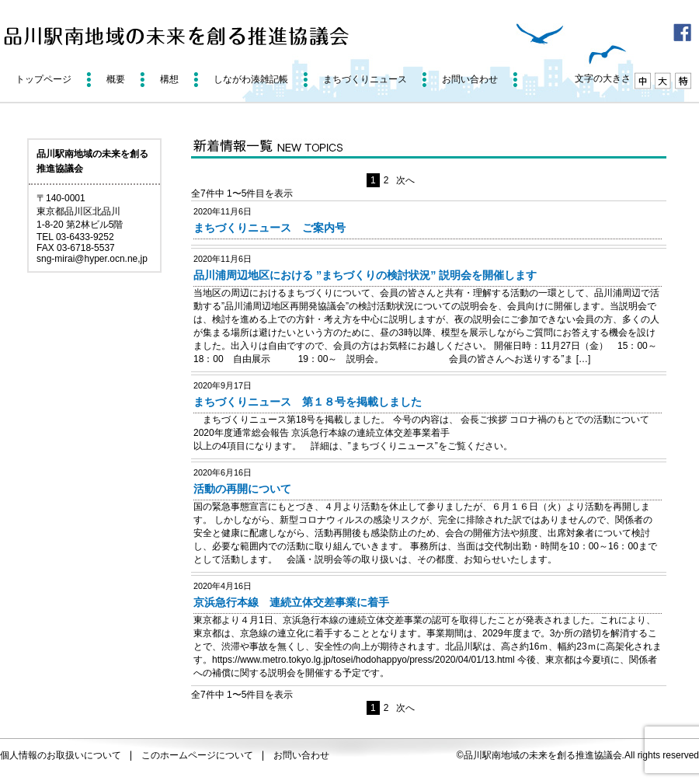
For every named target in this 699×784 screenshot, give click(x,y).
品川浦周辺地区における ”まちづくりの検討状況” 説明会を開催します (365, 275)
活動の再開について (242, 489)
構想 (169, 79)
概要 (116, 79)
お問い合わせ (470, 79)
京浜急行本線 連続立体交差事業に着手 (291, 602)
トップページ (43, 79)
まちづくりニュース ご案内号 (270, 228)
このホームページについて (197, 755)
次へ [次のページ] (405, 180)
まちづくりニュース (365, 79)
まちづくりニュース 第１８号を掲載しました (308, 402)
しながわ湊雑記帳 (251, 79)
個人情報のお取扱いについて (61, 755)
